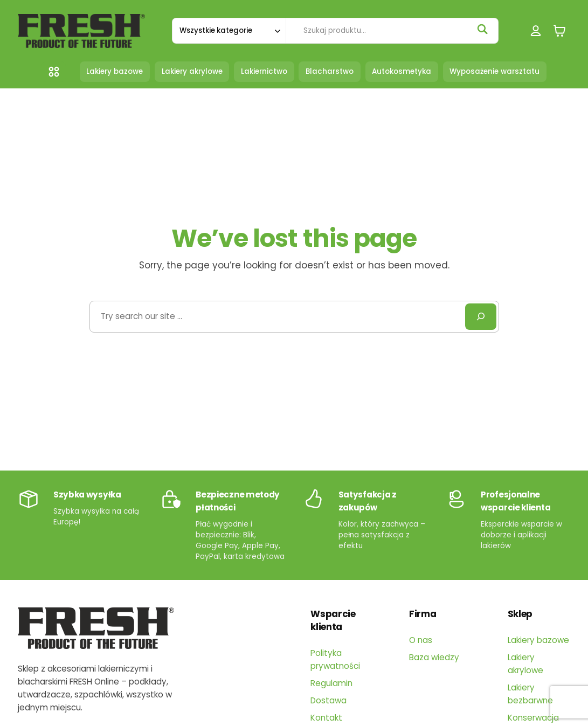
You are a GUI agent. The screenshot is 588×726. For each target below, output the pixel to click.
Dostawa (328, 700)
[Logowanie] (536, 31)
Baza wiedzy (434, 657)
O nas (421, 640)
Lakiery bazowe (538, 640)
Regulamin (331, 683)
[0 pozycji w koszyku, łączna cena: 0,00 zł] (559, 31)
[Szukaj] (482, 29)
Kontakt (326, 718)
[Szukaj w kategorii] (229, 30)
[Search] (480, 317)
